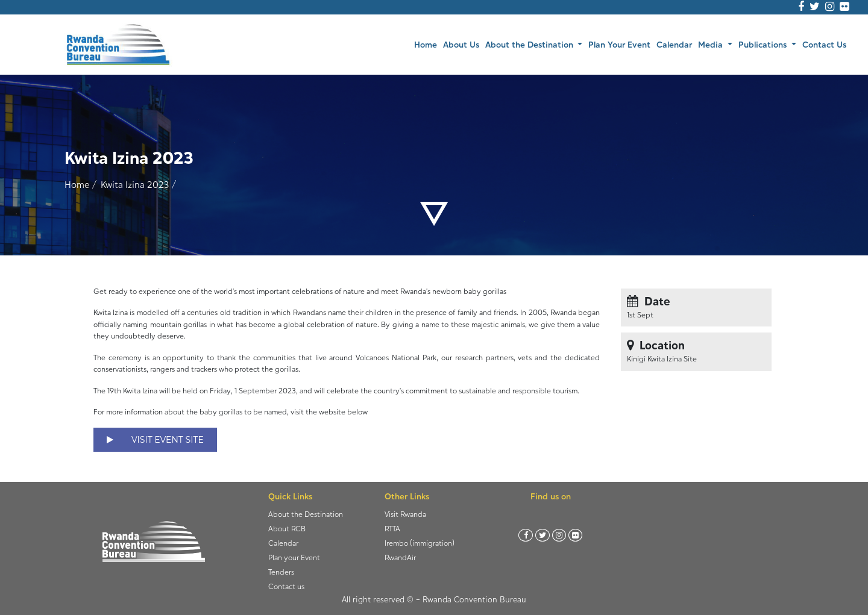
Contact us (286, 586)
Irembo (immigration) (420, 543)
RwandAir (400, 557)
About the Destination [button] (530, 44)
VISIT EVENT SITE (155, 440)
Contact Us (824, 44)
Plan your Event (294, 557)
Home (427, 44)
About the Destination (306, 514)
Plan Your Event (619, 44)
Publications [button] (764, 44)
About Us (461, 44)
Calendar (674, 44)
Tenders (281, 572)
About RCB (287, 529)
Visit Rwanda (405, 514)
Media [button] (712, 44)
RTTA (392, 529)
